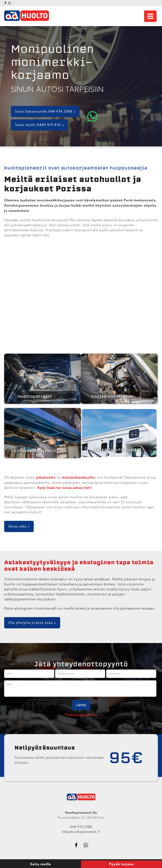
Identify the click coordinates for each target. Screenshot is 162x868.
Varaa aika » (19, 526)
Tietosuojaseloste (81, 715)
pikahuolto (46, 478)
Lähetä (81, 705)
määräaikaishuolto (79, 478)
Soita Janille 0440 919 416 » (39, 125)
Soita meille (41, 864)
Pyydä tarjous (121, 864)
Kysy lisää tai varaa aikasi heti (64, 488)
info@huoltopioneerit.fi (81, 832)
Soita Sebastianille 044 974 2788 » (45, 112)
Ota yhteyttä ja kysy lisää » (32, 623)
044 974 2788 (81, 827)
